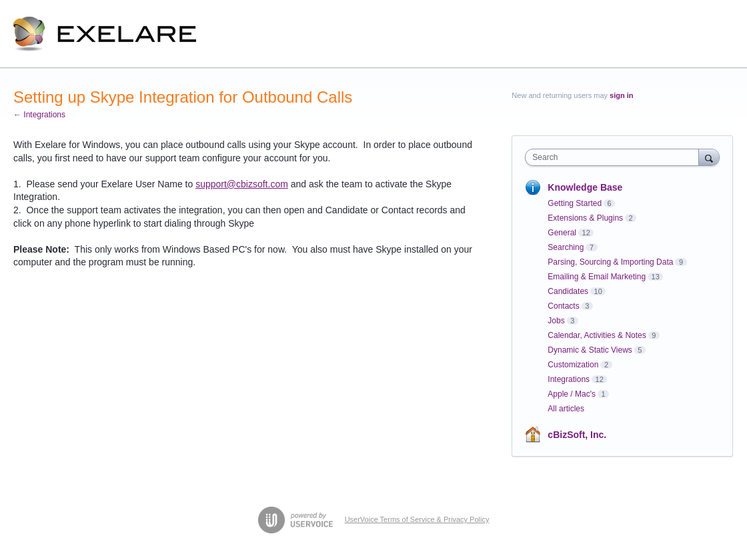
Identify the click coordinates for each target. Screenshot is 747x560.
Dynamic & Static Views (590, 350)
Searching (566, 247)
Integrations (569, 379)
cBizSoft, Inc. (577, 435)
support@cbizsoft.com (242, 184)
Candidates (568, 291)
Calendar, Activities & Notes (597, 335)
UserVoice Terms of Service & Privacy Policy (417, 519)
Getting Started (575, 203)
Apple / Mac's (572, 394)
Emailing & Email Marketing (597, 277)
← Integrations (39, 115)
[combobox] (615, 157)
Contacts (563, 306)
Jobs (556, 321)
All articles (566, 409)
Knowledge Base (585, 187)
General (562, 233)
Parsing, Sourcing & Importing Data (610, 262)
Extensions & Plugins (585, 218)
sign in (621, 95)
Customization (573, 365)
